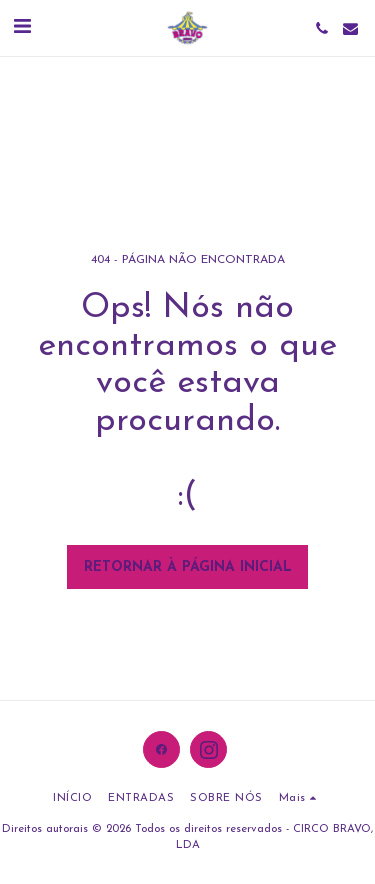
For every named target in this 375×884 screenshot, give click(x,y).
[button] (22, 28)
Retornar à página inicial (188, 567)
